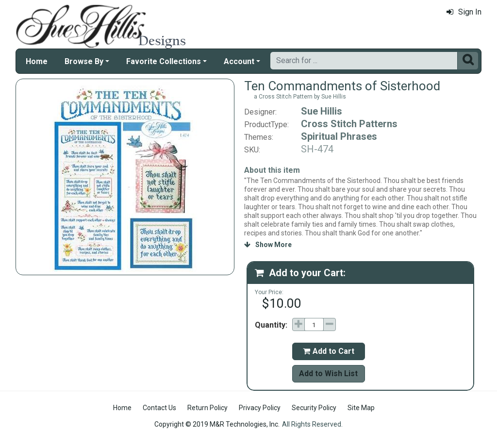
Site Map (361, 408)
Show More (268, 245)
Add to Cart (329, 351)
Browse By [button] (84, 61)
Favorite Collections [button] (164, 61)
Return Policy (207, 408)
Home (37, 61)
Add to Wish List (328, 373)
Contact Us (159, 408)
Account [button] (239, 61)
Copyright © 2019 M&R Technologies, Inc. (217, 424)
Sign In (464, 12)
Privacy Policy (260, 408)
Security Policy (314, 408)
